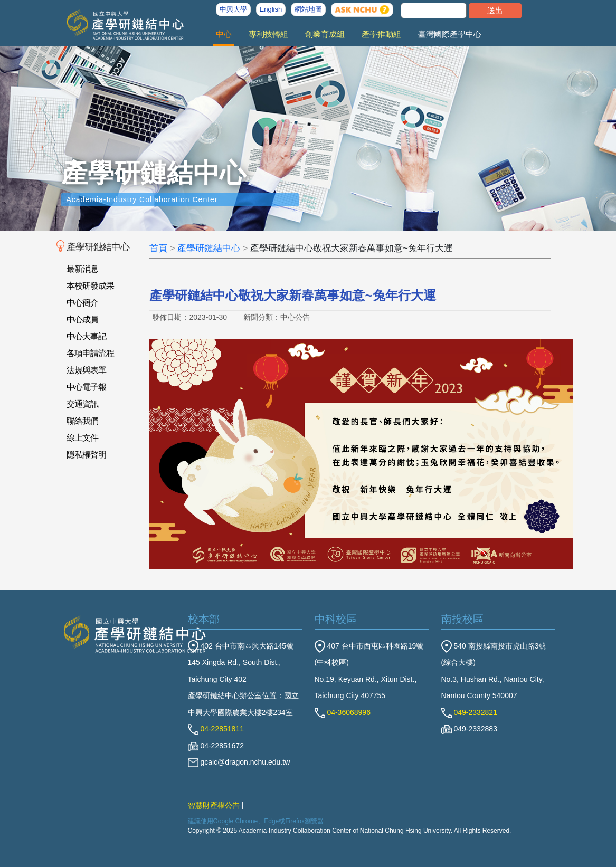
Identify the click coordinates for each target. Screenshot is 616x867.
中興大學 (233, 9)
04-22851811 (216, 729)
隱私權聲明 (86, 455)
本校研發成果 (90, 286)
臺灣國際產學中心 (450, 34)
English (271, 9)
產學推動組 (381, 34)
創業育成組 (325, 34)
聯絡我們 (82, 421)
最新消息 (82, 269)
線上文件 (82, 438)
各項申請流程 (90, 353)
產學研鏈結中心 (209, 248)
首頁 (158, 248)
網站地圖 (308, 9)
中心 (224, 34)
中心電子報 (86, 387)
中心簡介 (82, 303)
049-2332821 (469, 712)
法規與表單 (86, 370)
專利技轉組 (268, 34)
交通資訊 (82, 404)
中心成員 (82, 320)
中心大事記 (86, 336)
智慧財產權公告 (214, 805)
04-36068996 (343, 712)
